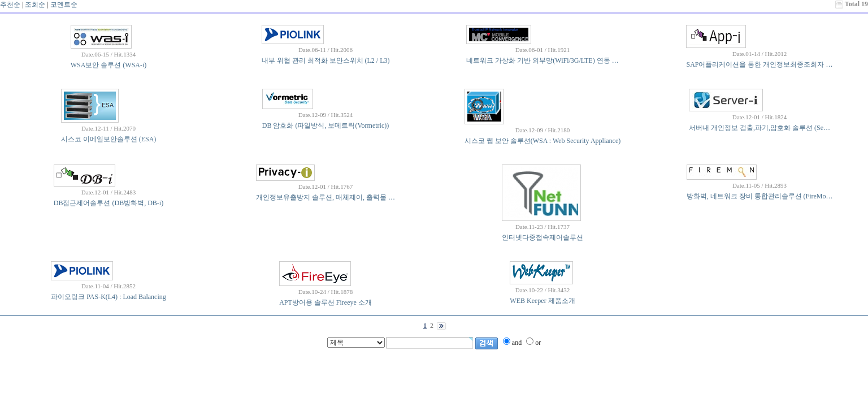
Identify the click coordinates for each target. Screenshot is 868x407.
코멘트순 (64, 5)
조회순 (35, 5)
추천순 (10, 5)
